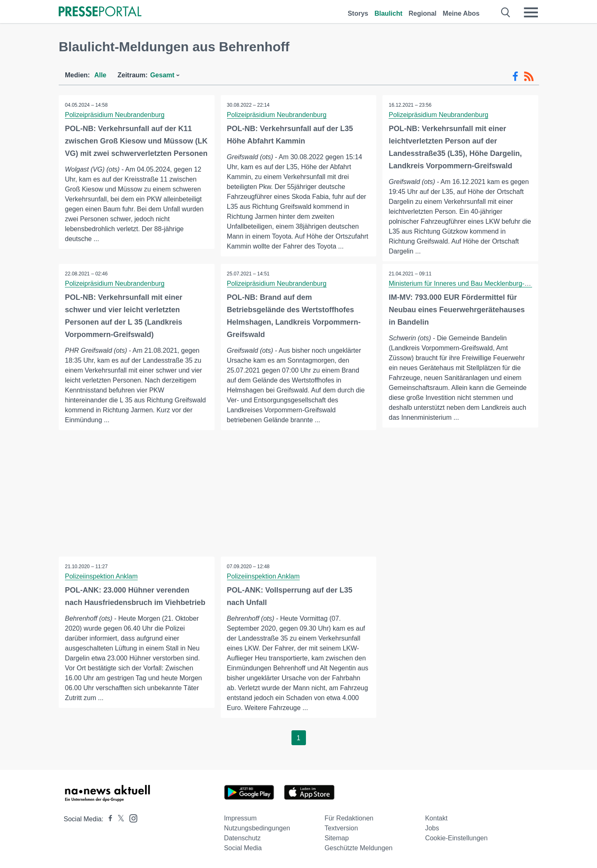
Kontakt (436, 818)
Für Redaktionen (349, 818)
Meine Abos (461, 13)
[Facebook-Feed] (515, 77)
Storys (358, 13)
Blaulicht (389, 13)
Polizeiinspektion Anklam (101, 576)
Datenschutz (242, 838)
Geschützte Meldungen (359, 848)
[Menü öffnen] (531, 12)
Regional (423, 13)
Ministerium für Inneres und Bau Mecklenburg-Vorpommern (475, 283)
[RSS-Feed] (529, 77)
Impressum (240, 818)
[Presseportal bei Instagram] (131, 818)
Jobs (432, 828)
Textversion (341, 828)
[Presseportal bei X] (118, 819)
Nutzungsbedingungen (257, 828)
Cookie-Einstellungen (456, 838)
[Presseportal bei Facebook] (108, 819)
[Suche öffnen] (506, 12)
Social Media (243, 848)
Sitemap (337, 838)
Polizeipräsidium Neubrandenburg (115, 115)
